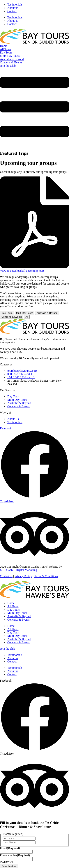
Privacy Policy (23, 576)
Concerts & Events (12, 317)
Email (10, 848)
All (27, 317)
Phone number (15, 855)
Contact (12, 11)
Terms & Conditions (46, 576)
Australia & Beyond (47, 313)
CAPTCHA (7, 862)
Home (11, 603)
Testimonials (15, 5)
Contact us (6, 576)
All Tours (13, 606)
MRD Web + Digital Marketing (18, 570)
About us (13, 8)
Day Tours (7, 313)
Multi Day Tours (25, 313)
